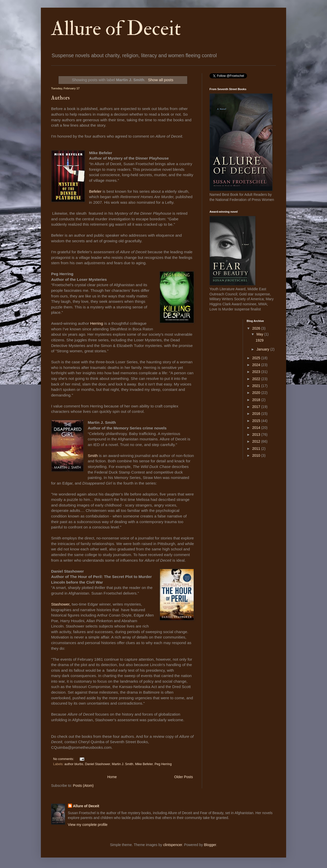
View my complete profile (88, 825)
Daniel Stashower (98, 764)
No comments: (64, 759)
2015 (257, 421)
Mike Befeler (144, 764)
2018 (257, 400)
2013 (257, 435)
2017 (257, 407)
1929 (259, 340)
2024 (257, 365)
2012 (257, 441)
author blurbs (74, 764)
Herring (97, 323)
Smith (93, 456)
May (260, 334)
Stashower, (61, 604)
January (263, 349)
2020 (257, 393)
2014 (257, 428)
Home (112, 777)
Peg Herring (163, 764)
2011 (257, 449)
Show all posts (161, 80)
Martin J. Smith (123, 764)
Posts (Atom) (83, 786)
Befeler (95, 191)
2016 (257, 414)
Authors (60, 98)
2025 (257, 358)
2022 (257, 379)
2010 (257, 455)
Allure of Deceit (116, 29)
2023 (257, 372)
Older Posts (184, 777)
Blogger (210, 845)
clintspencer (173, 845)
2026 (257, 328)
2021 (257, 386)
